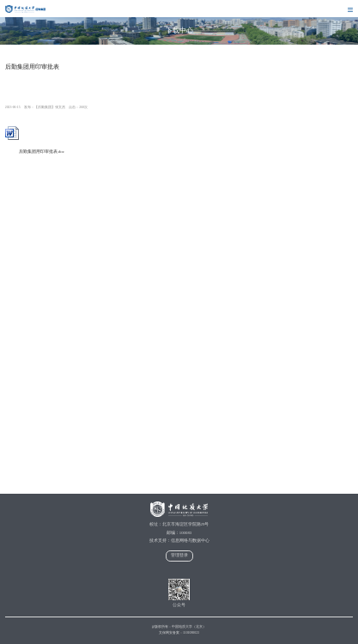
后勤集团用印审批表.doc (35, 152)
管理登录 (179, 555)
